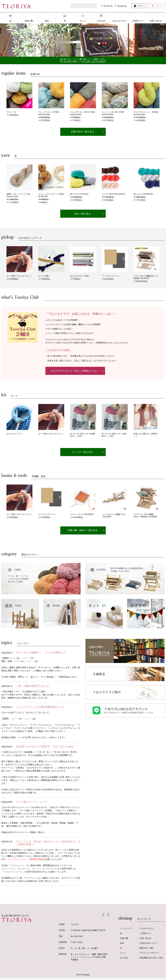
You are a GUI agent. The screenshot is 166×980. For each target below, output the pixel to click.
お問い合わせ (156, 21)
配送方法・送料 (146, 950)
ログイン (141, 6)
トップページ (126, 931)
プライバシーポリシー (149, 955)
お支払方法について (148, 945)
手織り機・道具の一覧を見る (82, 532)
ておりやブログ (119, 21)
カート (159, 6)
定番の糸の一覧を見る (82, 132)
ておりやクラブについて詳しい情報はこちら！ (75, 372)
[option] (83, 40)
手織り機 (29, 21)
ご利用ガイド (137, 21)
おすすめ (101, 21)
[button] (3, 98)
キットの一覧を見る (82, 454)
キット (83, 21)
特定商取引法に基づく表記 (151, 960)
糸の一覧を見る (82, 215)
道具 (47, 21)
